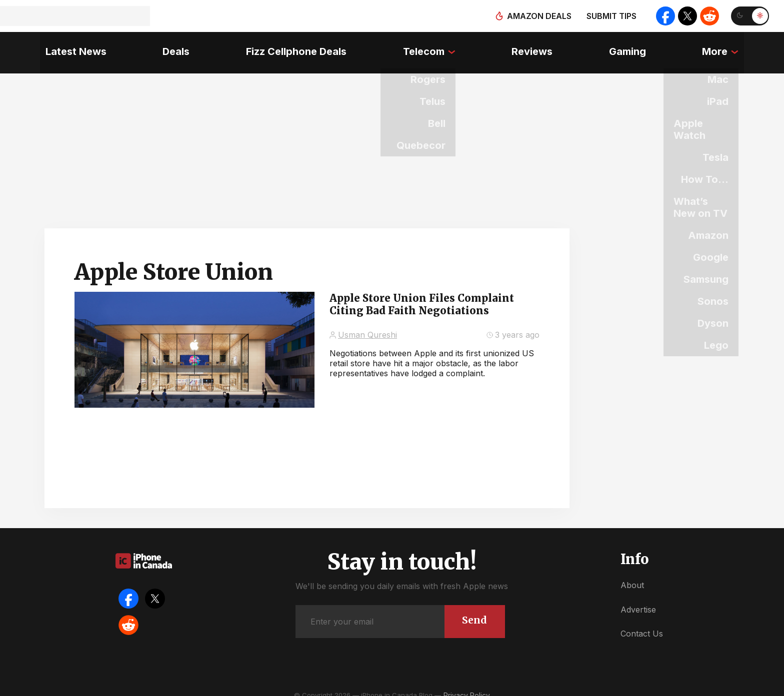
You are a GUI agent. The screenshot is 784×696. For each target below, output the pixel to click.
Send (474, 610)
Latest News (70, 47)
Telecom (423, 47)
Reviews (534, 47)
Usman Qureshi (367, 325)
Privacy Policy (467, 686)
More (720, 47)
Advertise (638, 600)
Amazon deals (536, 16)
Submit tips (608, 16)
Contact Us (642, 624)
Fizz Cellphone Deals (294, 47)
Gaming (631, 47)
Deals (172, 47)
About (632, 576)
